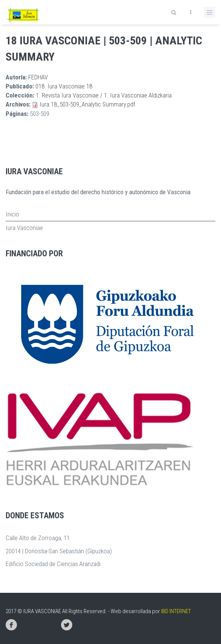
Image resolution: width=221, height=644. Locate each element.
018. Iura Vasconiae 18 (64, 86)
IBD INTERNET (176, 611)
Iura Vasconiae (24, 228)
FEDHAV (38, 77)
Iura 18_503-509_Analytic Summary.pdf (87, 104)
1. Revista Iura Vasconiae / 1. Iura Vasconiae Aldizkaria (104, 95)
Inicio (12, 214)
